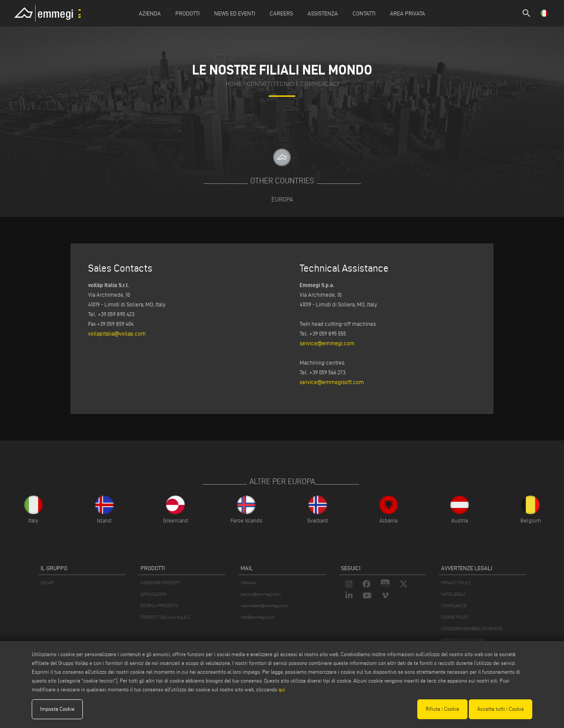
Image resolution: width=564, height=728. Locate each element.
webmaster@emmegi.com (264, 606)
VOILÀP (47, 583)
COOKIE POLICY (455, 617)
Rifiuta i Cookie (442, 709)
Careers (281, 13)
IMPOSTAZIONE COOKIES (463, 640)
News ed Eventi (235, 13)
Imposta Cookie (57, 709)
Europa (282, 199)
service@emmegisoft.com (332, 382)
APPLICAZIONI (154, 594)
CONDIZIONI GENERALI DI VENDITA (472, 629)
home (234, 84)
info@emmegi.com (258, 617)
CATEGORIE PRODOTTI (160, 583)
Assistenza (323, 13)
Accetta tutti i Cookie (501, 709)
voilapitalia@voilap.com (117, 333)
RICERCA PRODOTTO (159, 606)
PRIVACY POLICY (456, 583)
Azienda (150, 13)
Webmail (249, 583)
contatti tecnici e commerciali (293, 84)
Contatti (364, 13)
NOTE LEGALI (453, 594)
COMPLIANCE (454, 606)
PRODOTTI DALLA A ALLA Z (165, 617)
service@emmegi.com (327, 343)
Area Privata (408, 13)
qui (282, 689)
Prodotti (187, 13)
